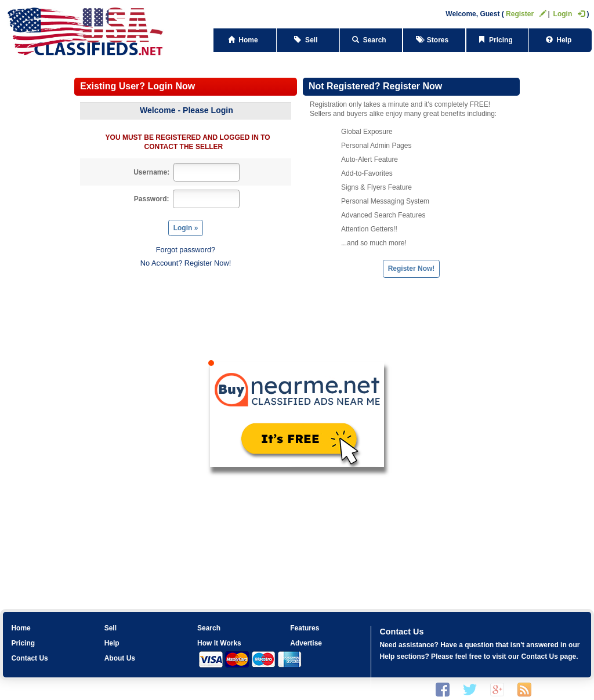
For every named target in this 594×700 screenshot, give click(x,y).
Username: (151, 172)
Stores (434, 40)
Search (371, 40)
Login (569, 14)
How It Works (219, 643)
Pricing (497, 40)
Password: (152, 199)
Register (526, 14)
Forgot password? (186, 250)
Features (305, 628)
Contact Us (29, 658)
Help (561, 40)
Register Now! (412, 269)
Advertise (306, 643)
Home (245, 40)
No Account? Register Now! (186, 263)
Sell (308, 40)
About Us (120, 658)
